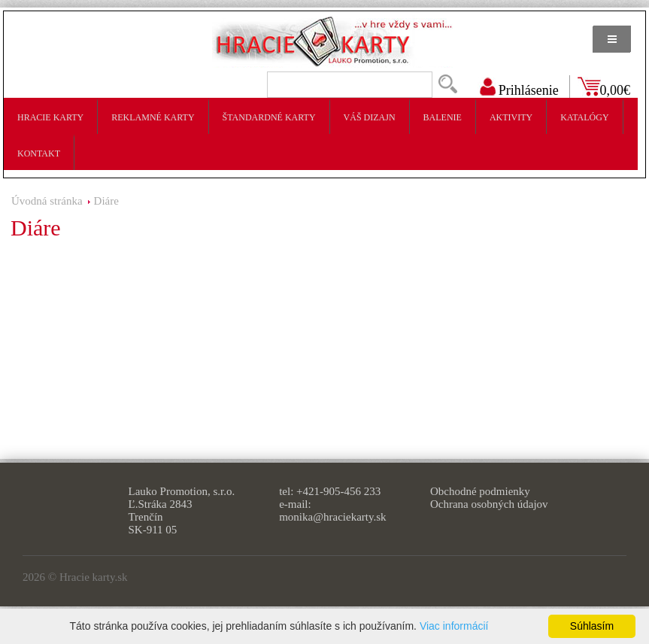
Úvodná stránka (47, 201)
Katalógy (584, 117)
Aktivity (511, 117)
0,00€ (616, 90)
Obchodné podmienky (480, 491)
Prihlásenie (529, 90)
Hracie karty (50, 117)
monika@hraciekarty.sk (332, 517)
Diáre (106, 201)
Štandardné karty (269, 117)
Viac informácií (454, 626)
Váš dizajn (370, 117)
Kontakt (39, 153)
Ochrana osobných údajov (489, 504)
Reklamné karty (153, 117)
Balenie (443, 117)
